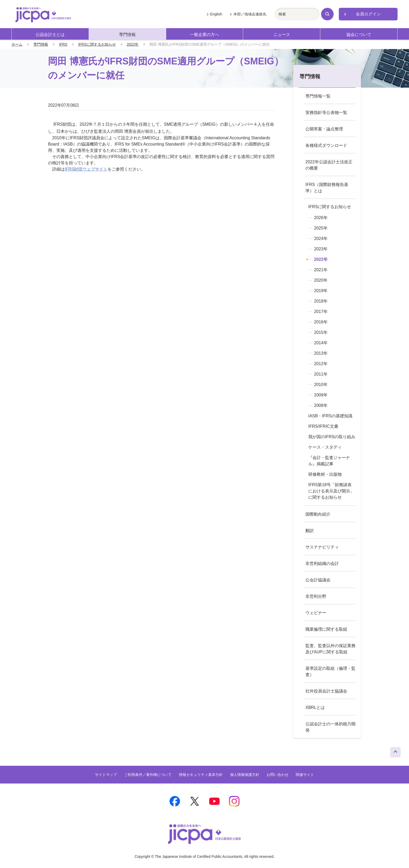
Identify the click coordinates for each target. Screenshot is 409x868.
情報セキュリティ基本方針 (201, 775)
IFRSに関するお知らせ (97, 44)
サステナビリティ (322, 547)
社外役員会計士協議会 (326, 691)
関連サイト (305, 775)
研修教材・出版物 (325, 474)
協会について (359, 35)
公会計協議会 (318, 580)
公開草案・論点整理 (324, 129)
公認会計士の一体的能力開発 (330, 727)
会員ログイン (368, 14)
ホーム (17, 44)
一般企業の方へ (204, 35)
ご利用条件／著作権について (148, 775)
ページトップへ (395, 751)
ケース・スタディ (325, 447)
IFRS (63, 44)
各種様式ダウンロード (326, 145)
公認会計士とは (50, 35)
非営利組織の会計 (322, 563)
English (216, 14)
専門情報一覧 (318, 96)
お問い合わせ (278, 775)
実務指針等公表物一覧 (326, 113)
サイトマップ (106, 775)
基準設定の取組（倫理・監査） (330, 671)
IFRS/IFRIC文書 (323, 426)
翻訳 (310, 531)
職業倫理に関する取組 (326, 629)
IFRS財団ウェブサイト (86, 169)
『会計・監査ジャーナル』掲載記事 (329, 461)
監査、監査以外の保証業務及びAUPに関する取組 (330, 649)
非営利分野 (316, 596)
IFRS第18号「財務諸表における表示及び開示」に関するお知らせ (331, 491)
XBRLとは (315, 707)
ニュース (282, 35)
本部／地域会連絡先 (250, 14)
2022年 (133, 44)
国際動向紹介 (318, 514)
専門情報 (127, 35)
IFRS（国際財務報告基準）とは (327, 188)
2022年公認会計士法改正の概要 (329, 165)
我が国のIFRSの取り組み (332, 437)
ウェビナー (316, 613)
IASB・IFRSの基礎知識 (330, 416)
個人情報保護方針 (245, 775)
